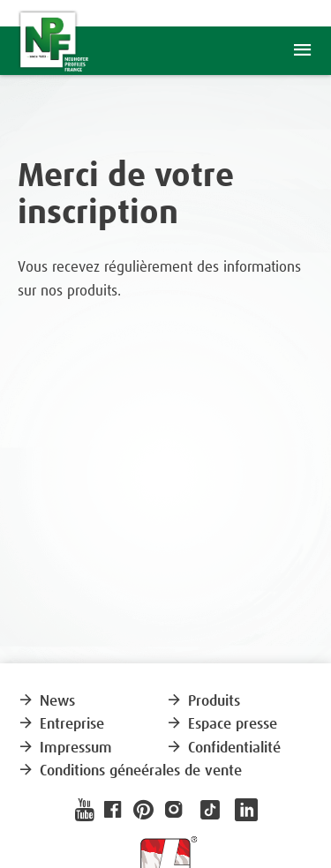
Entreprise (61, 725)
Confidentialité (223, 748)
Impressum (65, 748)
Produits (203, 702)
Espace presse (222, 725)
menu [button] (302, 51)
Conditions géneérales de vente (130, 771)
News (46, 702)
